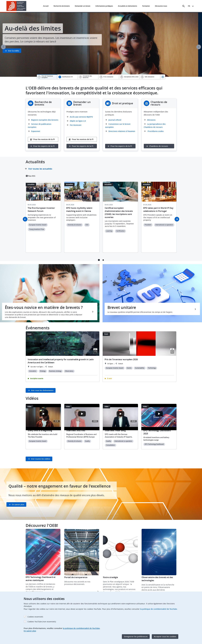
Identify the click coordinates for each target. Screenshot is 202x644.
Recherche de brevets (62, 6)
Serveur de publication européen (40, 126)
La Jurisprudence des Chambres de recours (155, 126)
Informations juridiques (104, 6)
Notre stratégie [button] (110, 577)
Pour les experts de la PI (44, 146)
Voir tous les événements (42, 390)
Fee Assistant (76, 125)
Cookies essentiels (35, 617)
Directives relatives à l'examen (122, 131)
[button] (27, 6)
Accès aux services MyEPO (81, 117)
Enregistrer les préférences (136, 636)
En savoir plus (18, 504)
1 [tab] (99, 260)
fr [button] (189, 6)
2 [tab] (103, 260)
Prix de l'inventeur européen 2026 (121, 359)
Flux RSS (32, 176)
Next (199, 47)
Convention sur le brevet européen (118, 126)
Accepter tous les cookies (165, 636)
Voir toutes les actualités (40, 169)
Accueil (46, 6)
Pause (163, 77)
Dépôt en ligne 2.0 (78, 121)
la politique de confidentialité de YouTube (159, 609)
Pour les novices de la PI (44, 139)
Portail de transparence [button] (76, 577)
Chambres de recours (159, 146)
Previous (3, 47)
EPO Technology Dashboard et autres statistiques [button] (41, 579)
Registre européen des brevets (45, 120)
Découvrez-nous (161, 6)
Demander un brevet (83, 6)
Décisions (151, 120)
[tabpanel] (101, 45)
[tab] (47, 77)
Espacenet (36, 131)
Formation (146, 6)
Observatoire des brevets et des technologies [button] (157, 579)
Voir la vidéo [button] (17, 51)
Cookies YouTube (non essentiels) (42, 622)
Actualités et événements (128, 6)
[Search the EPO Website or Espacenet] (184, 6)
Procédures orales (155, 131)
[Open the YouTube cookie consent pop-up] (43, 414)
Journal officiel (115, 120)
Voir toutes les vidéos (41, 459)
